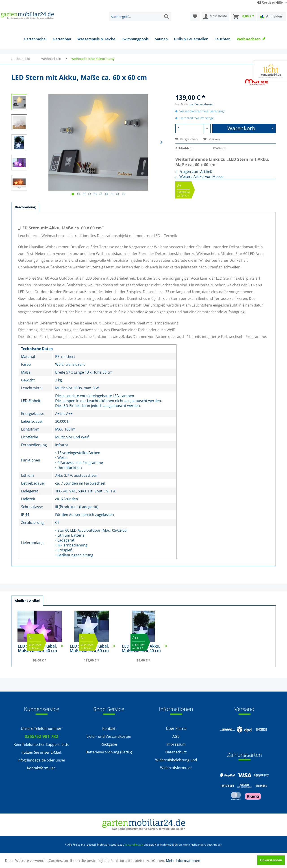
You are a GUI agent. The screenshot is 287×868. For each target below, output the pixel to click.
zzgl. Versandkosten (202, 104)
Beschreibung (25, 207)
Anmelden (271, 16)
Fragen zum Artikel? (194, 172)
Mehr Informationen (183, 861)
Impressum (176, 744)
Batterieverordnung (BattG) (109, 752)
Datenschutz (176, 752)
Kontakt (109, 729)
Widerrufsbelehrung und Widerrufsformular (176, 764)
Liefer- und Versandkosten (109, 736)
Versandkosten (134, 845)
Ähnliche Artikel (27, 601)
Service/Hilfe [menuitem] (271, 3)
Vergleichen (187, 139)
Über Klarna (176, 729)
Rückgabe (109, 744)
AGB (176, 736)
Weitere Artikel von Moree (199, 176)
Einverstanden (271, 860)
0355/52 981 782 (41, 736)
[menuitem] (140, 17)
